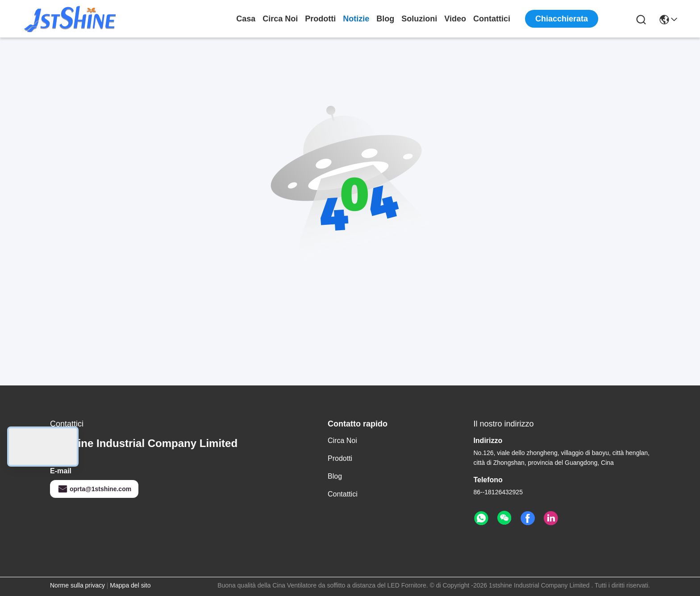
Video (455, 19)
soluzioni (419, 19)
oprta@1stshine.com (94, 489)
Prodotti (320, 19)
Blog (385, 19)
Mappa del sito (130, 585)
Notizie (356, 19)
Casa (246, 19)
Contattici (492, 19)
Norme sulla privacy (77, 585)
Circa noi (280, 19)
